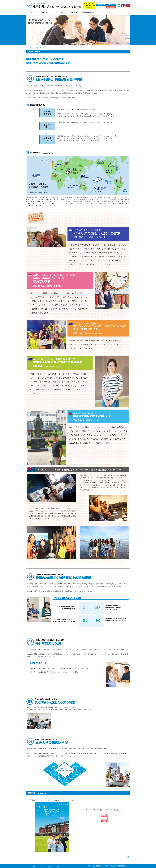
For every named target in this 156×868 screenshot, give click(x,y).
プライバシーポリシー (46, 866)
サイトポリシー (32, 866)
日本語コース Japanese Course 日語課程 (89, 5)
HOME (30, 47)
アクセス (57, 866)
